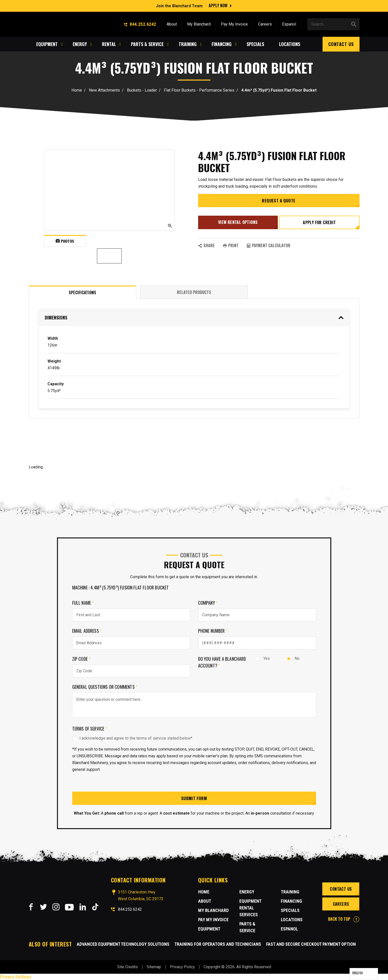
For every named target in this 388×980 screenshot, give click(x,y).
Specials (290, 911)
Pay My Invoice (234, 23)
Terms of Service (90, 729)
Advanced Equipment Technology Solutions (123, 944)
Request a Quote (279, 203)
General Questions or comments (105, 687)
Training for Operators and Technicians (218, 944)
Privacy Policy (182, 967)
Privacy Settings (16, 977)
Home (77, 90)
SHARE (206, 246)
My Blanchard (199, 23)
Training (290, 892)
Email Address (87, 631)
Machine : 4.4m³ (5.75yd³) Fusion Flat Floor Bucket (121, 587)
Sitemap (154, 967)
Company (208, 603)
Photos (65, 241)
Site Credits (128, 967)
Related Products (194, 292)
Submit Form (194, 798)
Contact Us (341, 43)
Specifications (82, 292)
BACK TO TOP (344, 919)
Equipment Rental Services (250, 908)
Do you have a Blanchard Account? (222, 662)
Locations (292, 920)
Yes (262, 658)
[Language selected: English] (364, 974)
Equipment (209, 929)
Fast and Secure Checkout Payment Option (311, 944)
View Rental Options (237, 224)
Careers (265, 23)
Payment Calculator (268, 246)
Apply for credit (320, 224)
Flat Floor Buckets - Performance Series (199, 90)
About (172, 23)
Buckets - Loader (142, 90)
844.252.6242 (140, 23)
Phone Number (213, 631)
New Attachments (104, 90)
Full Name (83, 603)
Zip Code (81, 659)
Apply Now (218, 5)
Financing (291, 902)
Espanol (289, 23)
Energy (247, 892)
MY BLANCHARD (213, 911)
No (293, 658)
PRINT (231, 246)
